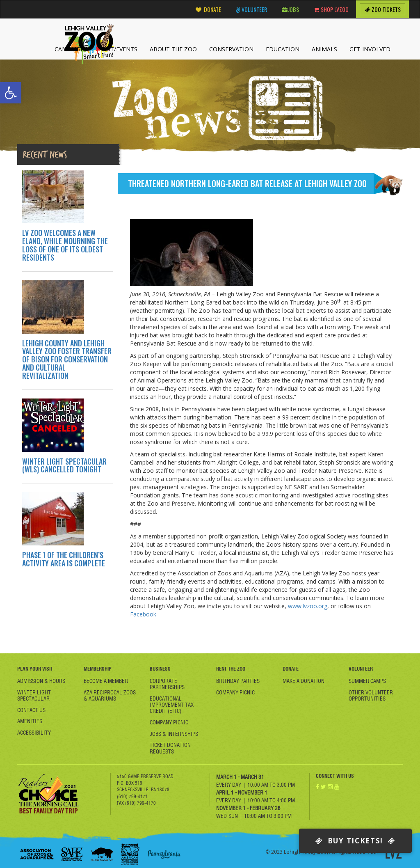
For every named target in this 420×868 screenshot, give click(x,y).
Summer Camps (367, 681)
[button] (11, 93)
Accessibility (34, 733)
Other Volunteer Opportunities (371, 695)
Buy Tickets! (355, 841)
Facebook (143, 614)
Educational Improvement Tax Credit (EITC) (172, 705)
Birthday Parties (238, 681)
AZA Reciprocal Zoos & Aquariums (110, 695)
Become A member (106, 681)
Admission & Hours (41, 681)
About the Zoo (173, 49)
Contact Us (31, 710)
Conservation (231, 49)
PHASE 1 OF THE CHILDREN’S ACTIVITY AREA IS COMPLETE (64, 559)
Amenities (30, 721)
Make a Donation (304, 681)
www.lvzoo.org (308, 606)
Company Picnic (169, 722)
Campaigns (71, 49)
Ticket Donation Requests (170, 748)
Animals (324, 49)
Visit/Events (119, 49)
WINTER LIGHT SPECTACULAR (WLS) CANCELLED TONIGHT (64, 465)
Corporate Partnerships (167, 684)
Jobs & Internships (174, 734)
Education (283, 49)
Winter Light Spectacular (34, 695)
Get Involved (370, 49)
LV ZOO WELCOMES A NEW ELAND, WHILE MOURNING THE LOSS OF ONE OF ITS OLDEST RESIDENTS (65, 245)
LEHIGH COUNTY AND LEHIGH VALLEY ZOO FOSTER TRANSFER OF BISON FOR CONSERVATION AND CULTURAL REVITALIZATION (67, 359)
